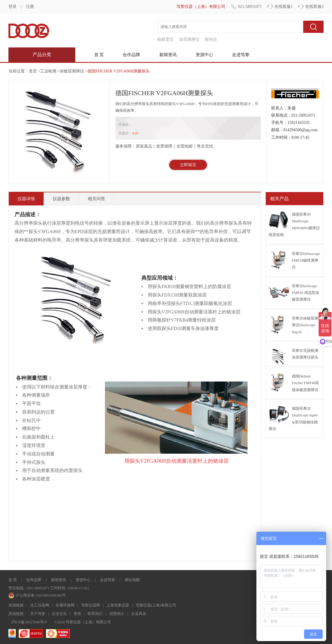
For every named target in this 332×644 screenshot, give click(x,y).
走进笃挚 (241, 55)
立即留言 (188, 165)
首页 (33, 71)
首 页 (99, 55)
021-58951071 (250, 7)
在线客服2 (314, 7)
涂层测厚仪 (189, 39)
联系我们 (95, 614)
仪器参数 (61, 199)
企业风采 (139, 614)
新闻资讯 (168, 55)
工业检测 (48, 71)
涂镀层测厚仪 (72, 71)
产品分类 (42, 55)
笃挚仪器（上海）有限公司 (201, 7)
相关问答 (97, 199)
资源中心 (204, 55)
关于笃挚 (38, 614)
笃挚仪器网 (91, 605)
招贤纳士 (117, 614)
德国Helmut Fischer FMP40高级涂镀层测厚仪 (306, 383)
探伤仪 (211, 39)
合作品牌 (131, 55)
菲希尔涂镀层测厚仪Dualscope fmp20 (305, 325)
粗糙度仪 (165, 39)
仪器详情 (26, 199)
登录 (13, 7)
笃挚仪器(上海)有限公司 (156, 605)
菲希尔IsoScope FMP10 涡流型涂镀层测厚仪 (306, 293)
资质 (77, 614)
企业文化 (59, 614)
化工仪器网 (40, 605)
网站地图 (132, 580)
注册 (30, 7)
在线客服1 (284, 7)
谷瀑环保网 (65, 605)
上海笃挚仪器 (118, 605)
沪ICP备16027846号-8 (29, 622)
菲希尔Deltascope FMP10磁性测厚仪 (306, 260)
